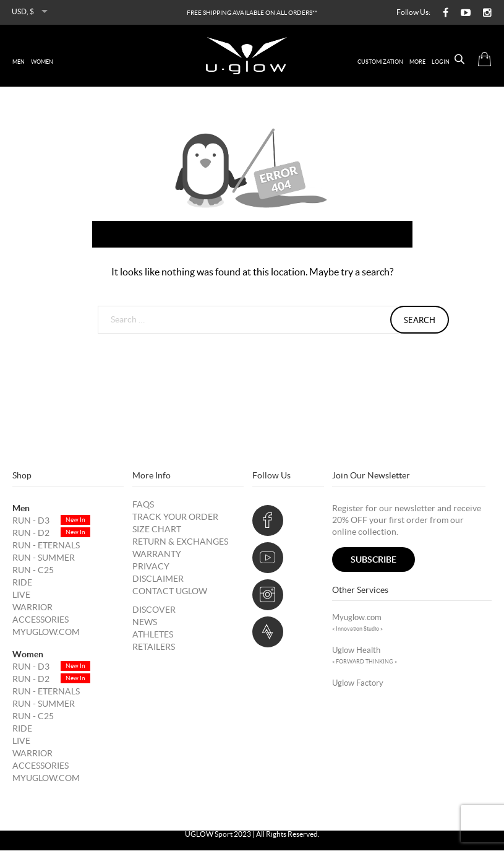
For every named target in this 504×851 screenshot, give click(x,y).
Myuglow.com (46, 633)
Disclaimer (158, 579)
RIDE (22, 583)
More (417, 62)
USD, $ (23, 11)
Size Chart (157, 530)
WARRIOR (32, 608)
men (19, 62)
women (42, 62)
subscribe (374, 560)
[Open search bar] (450, 59)
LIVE (21, 595)
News (145, 623)
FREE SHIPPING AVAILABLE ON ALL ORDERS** (252, 13)
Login (441, 62)
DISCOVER (154, 610)
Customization (380, 62)
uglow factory (358, 684)
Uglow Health (365, 656)
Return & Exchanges (180, 542)
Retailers (154, 647)
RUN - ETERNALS (46, 546)
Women (28, 655)
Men (21, 509)
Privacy (151, 567)
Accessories (41, 620)
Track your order (175, 517)
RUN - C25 (33, 571)
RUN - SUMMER (44, 558)
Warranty (157, 555)
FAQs (143, 505)
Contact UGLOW (170, 592)
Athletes (153, 635)
